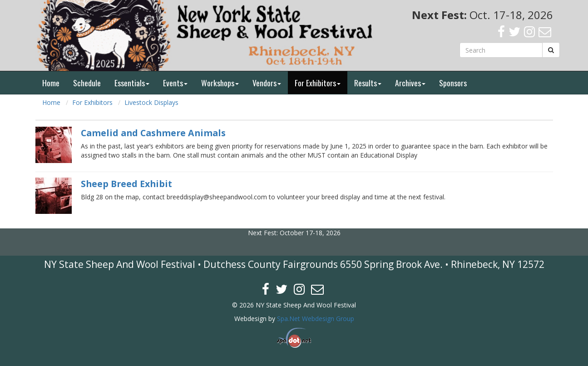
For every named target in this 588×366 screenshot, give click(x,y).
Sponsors (453, 83)
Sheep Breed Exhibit (126, 184)
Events (175, 83)
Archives (410, 83)
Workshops (220, 83)
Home (51, 83)
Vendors (267, 83)
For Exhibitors (318, 83)
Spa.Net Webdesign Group (316, 319)
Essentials (132, 83)
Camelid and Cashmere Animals (153, 133)
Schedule (87, 83)
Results (368, 83)
